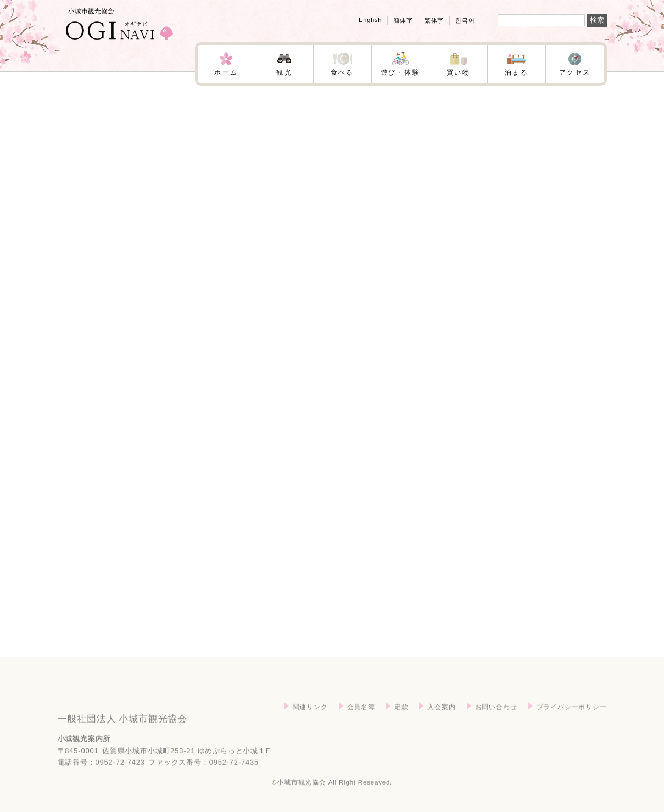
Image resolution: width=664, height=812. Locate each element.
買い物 (458, 72)
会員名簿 (361, 721)
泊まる (517, 72)
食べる (342, 72)
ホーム (226, 72)
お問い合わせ (496, 721)
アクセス (575, 72)
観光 (284, 72)
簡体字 (403, 20)
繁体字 (434, 20)
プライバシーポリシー (572, 721)
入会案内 (441, 721)
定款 (401, 721)
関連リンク (310, 721)
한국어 (465, 20)
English (370, 20)
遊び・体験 (400, 72)
